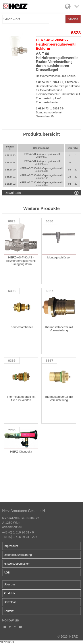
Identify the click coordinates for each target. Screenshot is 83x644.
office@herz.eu (12, 527)
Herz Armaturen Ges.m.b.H (24, 511)
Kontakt (9, 611)
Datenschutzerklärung (18, 555)
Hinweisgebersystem (17, 564)
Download (10, 602)
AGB (7, 572)
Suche (73, 19)
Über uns (10, 584)
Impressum (11, 546)
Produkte (10, 593)
